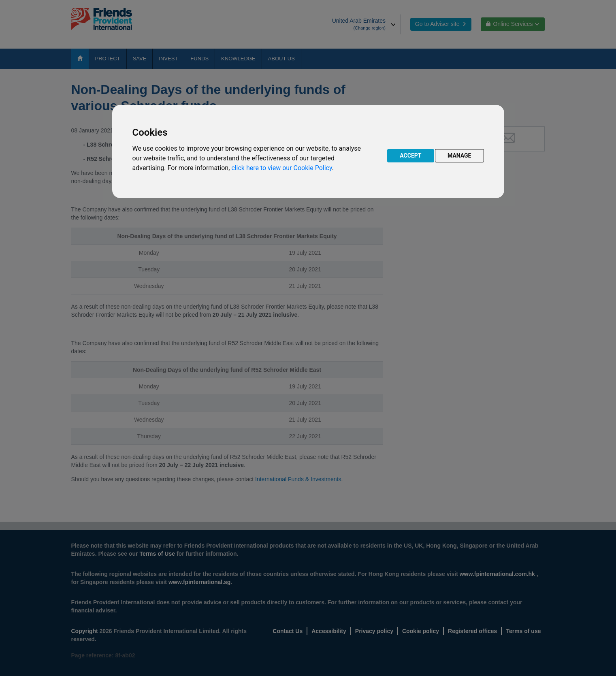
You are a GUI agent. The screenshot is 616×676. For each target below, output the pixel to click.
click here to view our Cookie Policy (281, 168)
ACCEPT (410, 156)
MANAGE (459, 156)
